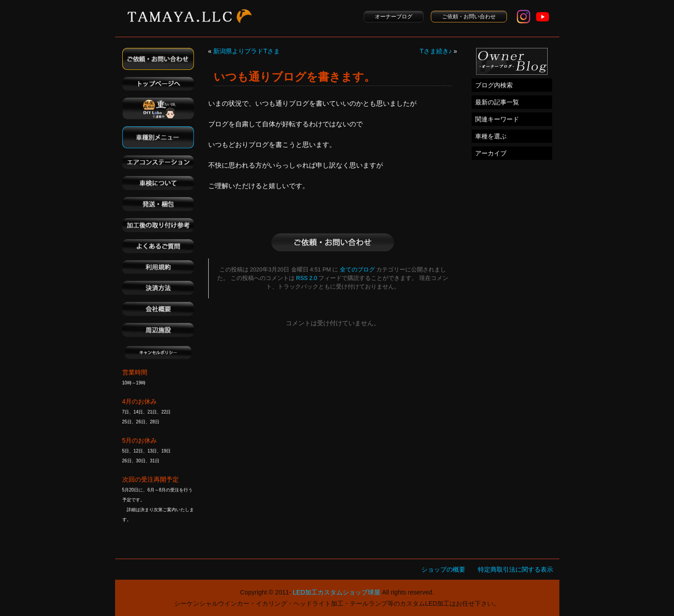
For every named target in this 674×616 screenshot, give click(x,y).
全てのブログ (357, 270)
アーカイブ (491, 153)
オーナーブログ (394, 17)
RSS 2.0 (307, 278)
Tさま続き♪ (436, 51)
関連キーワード (497, 119)
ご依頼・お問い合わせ (469, 17)
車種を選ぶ (491, 136)
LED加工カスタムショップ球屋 (337, 592)
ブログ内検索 (494, 85)
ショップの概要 (443, 569)
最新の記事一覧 (497, 102)
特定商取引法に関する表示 (515, 569)
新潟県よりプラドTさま (247, 51)
